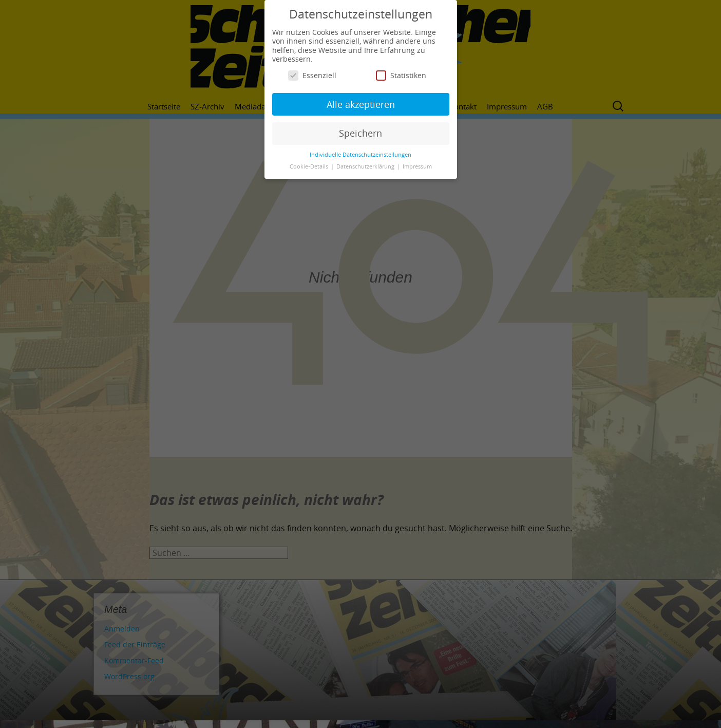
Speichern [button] (360, 133)
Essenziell (312, 75)
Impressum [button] (417, 166)
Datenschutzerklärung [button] (366, 166)
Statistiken (401, 75)
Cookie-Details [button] (310, 166)
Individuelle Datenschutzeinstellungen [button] (360, 155)
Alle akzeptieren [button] (361, 104)
